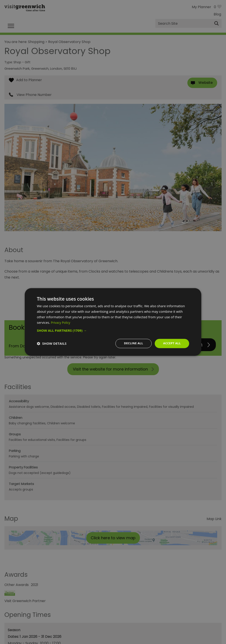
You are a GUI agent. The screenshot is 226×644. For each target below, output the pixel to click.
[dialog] (113, 322)
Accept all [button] (171, 343)
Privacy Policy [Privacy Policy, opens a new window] (61, 322)
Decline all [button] (132, 343)
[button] (113, 330)
